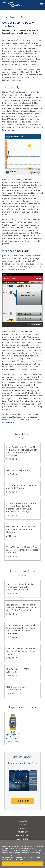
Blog (23, 17)
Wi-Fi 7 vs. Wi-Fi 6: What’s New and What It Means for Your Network (21, 529)
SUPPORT (22, 825)
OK (22, 864)
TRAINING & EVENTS (22, 835)
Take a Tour (23, 801)
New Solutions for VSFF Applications (18, 670)
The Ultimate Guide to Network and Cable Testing (22, 487)
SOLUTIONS (22, 828)
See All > (22, 438)
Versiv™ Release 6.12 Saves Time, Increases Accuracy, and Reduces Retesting (22, 550)
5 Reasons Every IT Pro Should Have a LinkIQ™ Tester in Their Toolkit (21, 651)
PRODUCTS (23, 821)
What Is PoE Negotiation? (19, 470)
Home (6, 17)
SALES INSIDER (22, 839)
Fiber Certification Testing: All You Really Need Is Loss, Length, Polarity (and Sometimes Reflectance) (22, 451)
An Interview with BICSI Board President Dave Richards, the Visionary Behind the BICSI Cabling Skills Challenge (21, 507)
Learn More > (13, 742)
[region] (22, 854)
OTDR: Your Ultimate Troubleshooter (16, 688)
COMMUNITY (22, 832)
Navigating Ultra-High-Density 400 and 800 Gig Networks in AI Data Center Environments (21, 607)
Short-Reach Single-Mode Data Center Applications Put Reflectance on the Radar (21, 587)
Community (15, 17)
